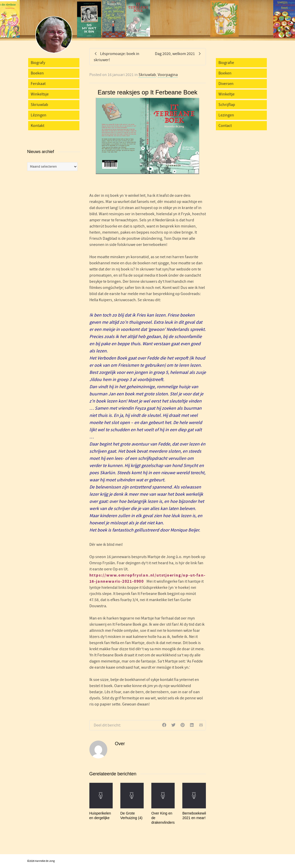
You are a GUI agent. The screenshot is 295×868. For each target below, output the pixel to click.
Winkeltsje (40, 94)
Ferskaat (38, 84)
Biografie (226, 63)
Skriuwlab (147, 75)
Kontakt (38, 126)
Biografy (38, 63)
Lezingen (226, 115)
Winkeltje (226, 94)
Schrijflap (227, 105)
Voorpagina (168, 75)
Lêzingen (39, 115)
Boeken (37, 73)
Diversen (226, 84)
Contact (225, 126)
